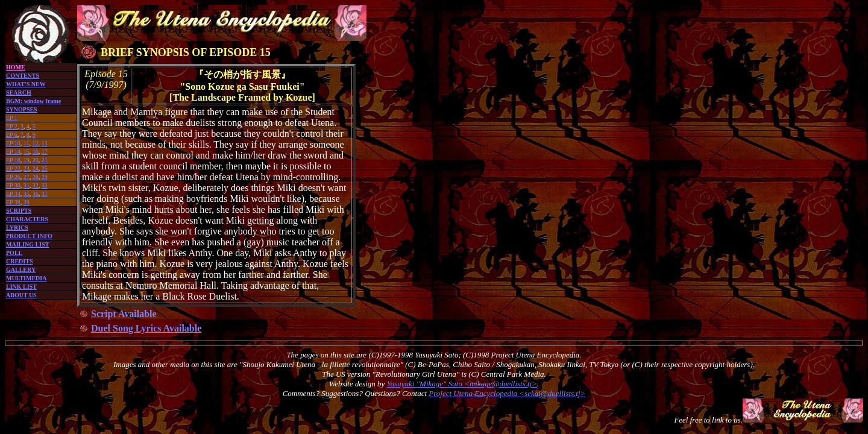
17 (45, 152)
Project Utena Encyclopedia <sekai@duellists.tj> (507, 393)
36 (36, 194)
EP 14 (13, 152)
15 (27, 152)
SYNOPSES (22, 109)
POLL (14, 253)
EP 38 (13, 202)
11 (27, 143)
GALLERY (21, 270)
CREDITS (19, 261)
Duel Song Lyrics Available (146, 328)
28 (36, 177)
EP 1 (12, 118)
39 (27, 202)
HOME (16, 67)
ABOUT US (21, 295)
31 (27, 185)
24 (36, 168)
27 (27, 177)
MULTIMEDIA (26, 278)
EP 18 (13, 160)
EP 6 (12, 135)
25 (45, 168)
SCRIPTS (19, 211)
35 (27, 194)
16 (36, 152)
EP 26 (13, 177)
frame (54, 101)
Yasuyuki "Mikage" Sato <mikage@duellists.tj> (462, 384)
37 (45, 194)
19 (27, 160)
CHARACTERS (27, 219)
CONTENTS (23, 76)
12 (35, 143)
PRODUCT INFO (29, 236)
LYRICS (17, 228)
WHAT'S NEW (26, 84)
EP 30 (13, 185)
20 (36, 160)
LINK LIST (21, 287)
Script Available (124, 314)
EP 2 (12, 126)
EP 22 (13, 168)
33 (45, 185)
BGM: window (25, 101)
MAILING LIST (27, 244)
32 (36, 185)
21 (45, 160)
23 (27, 168)
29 (45, 177)
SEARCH (19, 93)
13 (44, 143)
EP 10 (13, 143)
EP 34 (13, 194)
